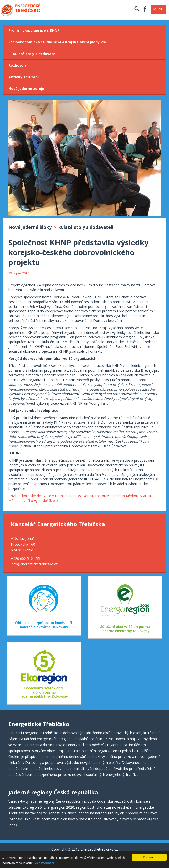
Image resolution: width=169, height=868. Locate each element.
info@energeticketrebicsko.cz (34, 564)
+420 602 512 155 (25, 558)
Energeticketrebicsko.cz (99, 849)
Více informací (44, 863)
